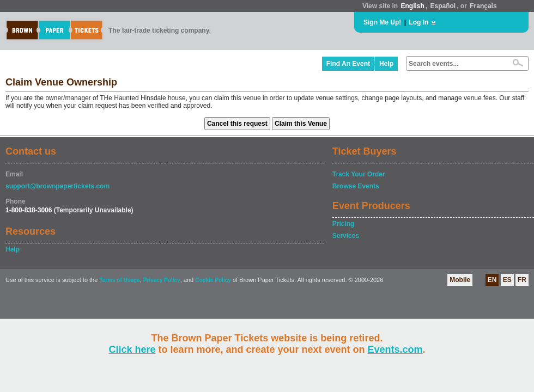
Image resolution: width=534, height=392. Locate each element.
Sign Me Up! (382, 22)
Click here (132, 350)
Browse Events (356, 186)
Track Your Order (359, 174)
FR (522, 280)
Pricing (344, 224)
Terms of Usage (119, 280)
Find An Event (348, 64)
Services (346, 236)
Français (483, 6)
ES (507, 280)
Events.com (395, 350)
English (412, 6)
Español (443, 6)
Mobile (460, 280)
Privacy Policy (162, 280)
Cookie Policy (213, 280)
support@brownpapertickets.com (57, 186)
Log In (418, 22)
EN (492, 280)
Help (386, 64)
